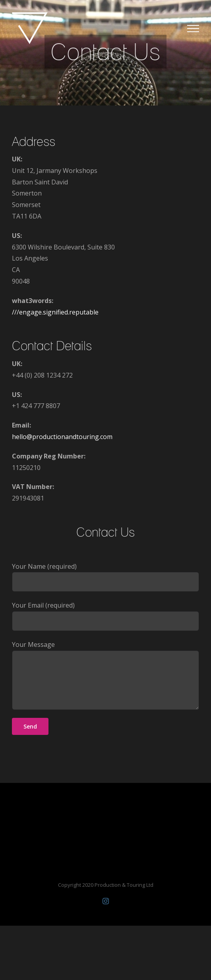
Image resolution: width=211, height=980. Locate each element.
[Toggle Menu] (193, 29)
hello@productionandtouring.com (62, 437)
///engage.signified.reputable (55, 312)
